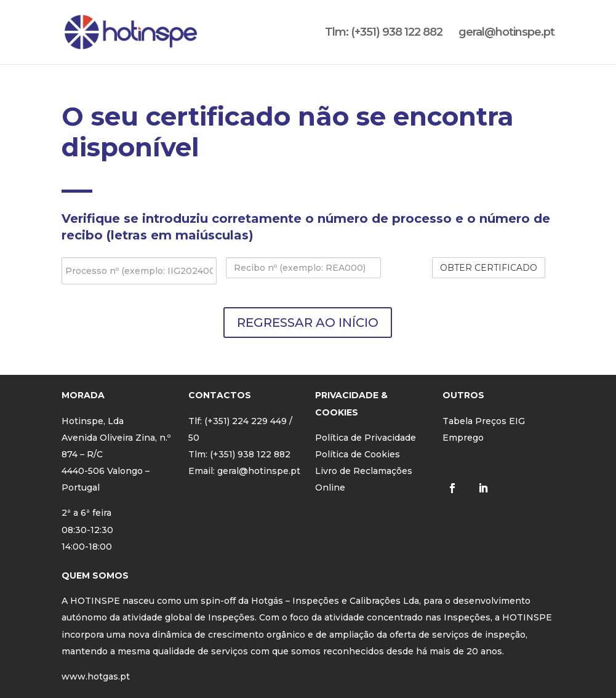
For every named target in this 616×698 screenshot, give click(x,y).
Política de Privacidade (366, 438)
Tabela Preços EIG (484, 421)
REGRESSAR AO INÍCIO (308, 323)
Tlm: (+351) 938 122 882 (384, 33)
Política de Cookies (358, 454)
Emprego (463, 438)
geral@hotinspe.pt (506, 33)
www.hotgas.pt (96, 676)
